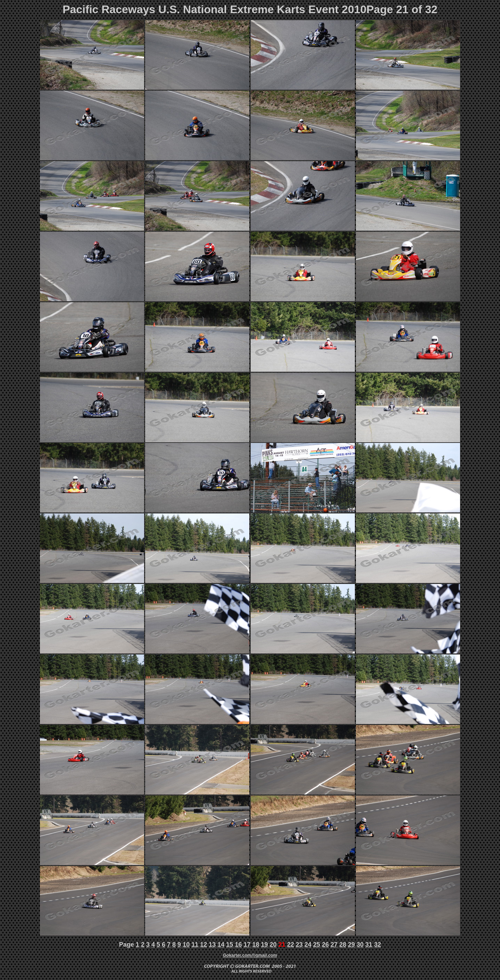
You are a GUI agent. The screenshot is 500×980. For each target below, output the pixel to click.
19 (265, 945)
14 (221, 945)
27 (334, 945)
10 (186, 945)
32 (377, 945)
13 (212, 945)
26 (325, 945)
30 (360, 945)
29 (351, 945)
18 (256, 945)
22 (291, 945)
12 (203, 945)
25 (317, 945)
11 (195, 945)
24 (308, 945)
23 (299, 945)
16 (238, 945)
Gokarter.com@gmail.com (250, 955)
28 (343, 945)
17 (247, 945)
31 (369, 945)
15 (230, 945)
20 (273, 945)
